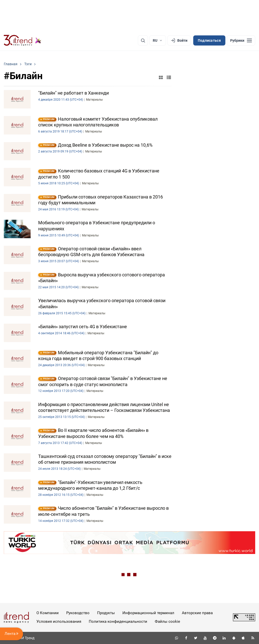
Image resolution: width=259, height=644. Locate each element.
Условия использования (59, 621)
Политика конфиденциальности (118, 621)
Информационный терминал (148, 613)
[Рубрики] (241, 40)
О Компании (48, 613)
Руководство (78, 613)
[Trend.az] (23, 40)
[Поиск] (143, 40)
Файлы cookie (167, 621)
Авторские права (197, 613)
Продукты (106, 613)
